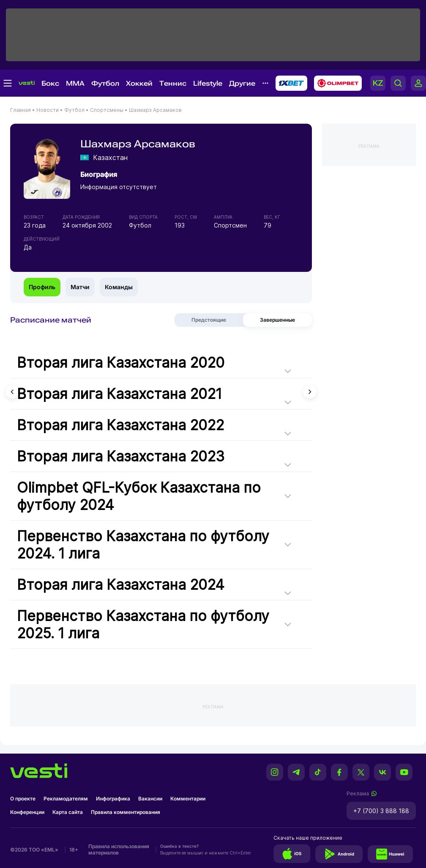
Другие (242, 83)
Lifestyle (208, 83)
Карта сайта (68, 812)
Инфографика (113, 799)
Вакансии (150, 799)
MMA (75, 83)
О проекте (23, 799)
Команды (119, 287)
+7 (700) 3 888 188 (381, 811)
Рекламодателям (66, 799)
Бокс (50, 83)
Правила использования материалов (119, 849)
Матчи (80, 287)
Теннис (173, 83)
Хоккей (139, 83)
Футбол (105, 83)
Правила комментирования (126, 812)
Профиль (42, 287)
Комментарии (188, 799)
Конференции (27, 812)
